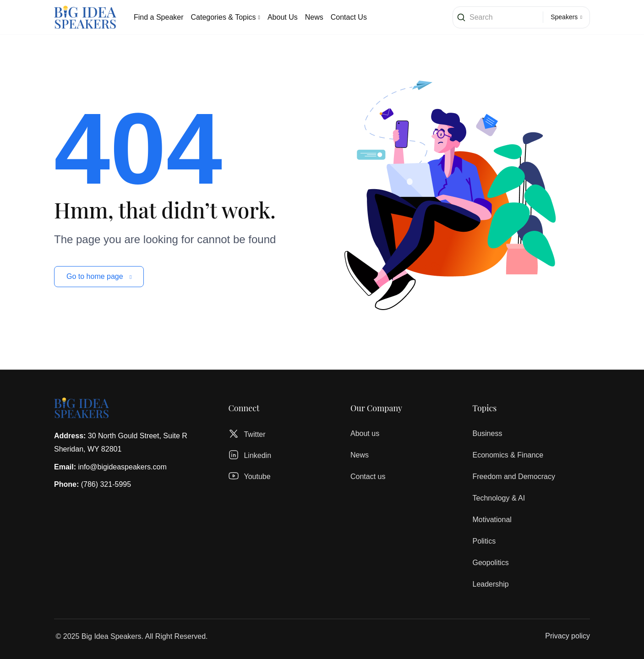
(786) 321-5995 (106, 484)
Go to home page (99, 276)
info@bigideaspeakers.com (122, 467)
